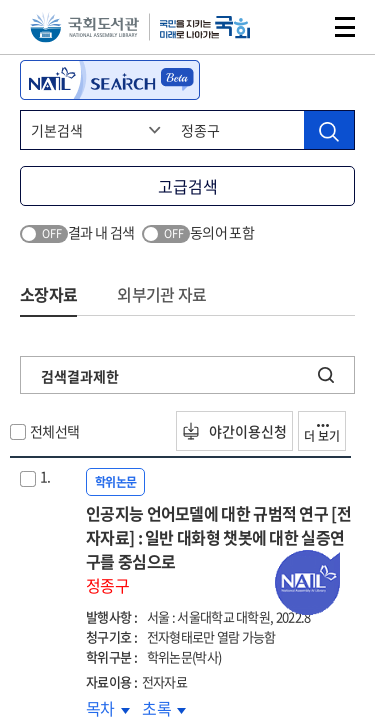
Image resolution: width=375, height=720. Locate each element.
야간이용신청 (234, 431)
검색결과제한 (80, 376)
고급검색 (188, 186)
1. (45, 476)
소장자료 (48, 294)
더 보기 (322, 434)
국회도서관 (84, 27)
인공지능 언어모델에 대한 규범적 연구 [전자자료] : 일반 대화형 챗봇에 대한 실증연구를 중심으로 (220, 549)
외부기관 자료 (161, 294)
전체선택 (54, 431)
